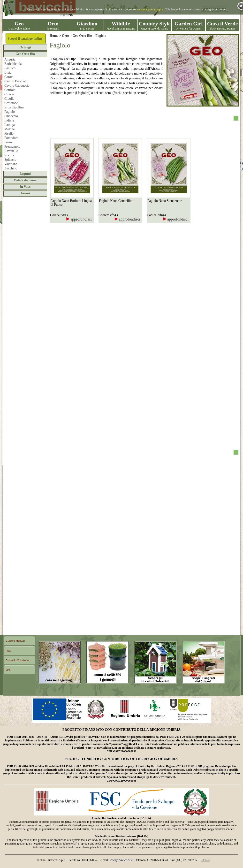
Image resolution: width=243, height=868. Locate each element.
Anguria (10, 59)
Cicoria (9, 94)
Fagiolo (10, 112)
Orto (65, 36)
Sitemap (205, 860)
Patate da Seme (25, 180)
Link (8, 670)
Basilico (10, 68)
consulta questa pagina (150, 9)
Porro (8, 142)
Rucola (9, 155)
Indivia (9, 120)
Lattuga (10, 125)
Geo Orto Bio (25, 54)
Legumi (25, 174)
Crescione (11, 103)
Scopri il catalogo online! (26, 39)
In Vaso (25, 187)
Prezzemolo (12, 147)
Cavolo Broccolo (16, 81)
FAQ (8, 651)
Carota (9, 77)
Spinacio (10, 160)
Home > (56, 36)
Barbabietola (13, 64)
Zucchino (11, 168)
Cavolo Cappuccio (17, 86)
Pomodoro (11, 138)
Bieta (8, 72)
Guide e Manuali (15, 641)
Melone (10, 129)
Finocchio (11, 116)
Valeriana (11, 164)
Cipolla (9, 99)
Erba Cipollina (14, 107)
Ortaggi (25, 47)
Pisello (9, 133)
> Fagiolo (99, 36)
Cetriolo (10, 90)
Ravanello (11, 151)
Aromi (25, 193)
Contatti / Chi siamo (17, 660)
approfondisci (79, 219)
